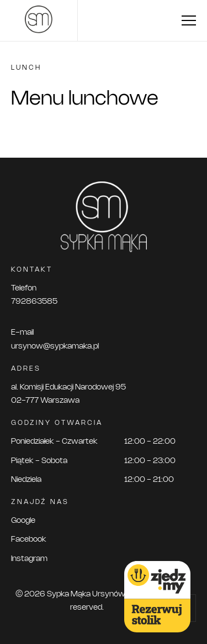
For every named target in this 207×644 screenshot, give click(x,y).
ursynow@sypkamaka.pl (55, 347)
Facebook (29, 540)
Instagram (29, 559)
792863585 (34, 302)
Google (23, 521)
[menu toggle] (189, 20)
